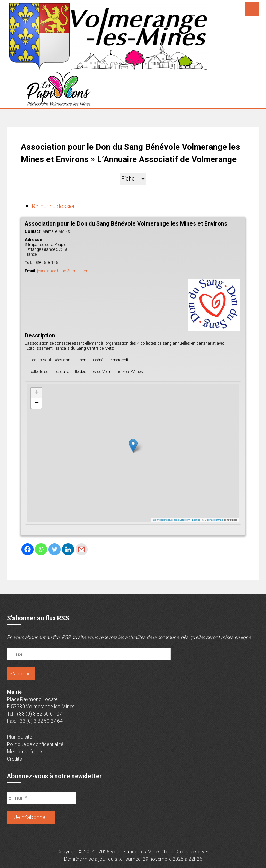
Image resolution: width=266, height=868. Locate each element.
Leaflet (196, 520)
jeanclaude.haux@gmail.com (63, 271)
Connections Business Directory (171, 520)
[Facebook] (28, 549)
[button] (133, 446)
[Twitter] (55, 549)
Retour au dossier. (54, 206)
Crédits (15, 759)
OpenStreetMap (214, 520)
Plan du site (19, 737)
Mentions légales (25, 752)
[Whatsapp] (41, 549)
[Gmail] (82, 549)
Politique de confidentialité (35, 744)
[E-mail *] (42, 798)
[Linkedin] (68, 549)
